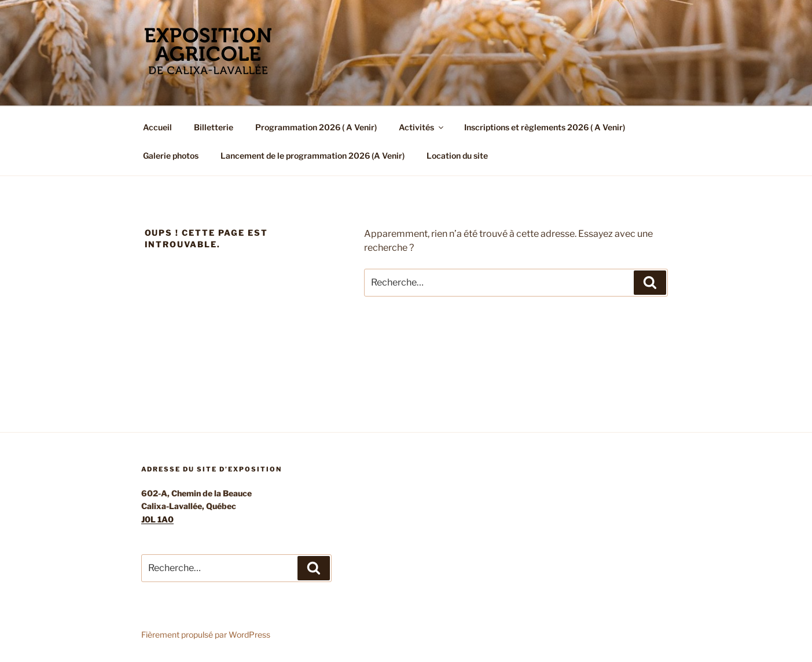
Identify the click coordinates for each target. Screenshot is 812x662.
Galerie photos (171, 156)
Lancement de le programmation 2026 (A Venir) (313, 156)
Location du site (457, 156)
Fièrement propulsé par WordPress (206, 634)
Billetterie (214, 127)
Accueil (157, 127)
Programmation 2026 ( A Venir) (316, 127)
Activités (422, 127)
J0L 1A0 (157, 519)
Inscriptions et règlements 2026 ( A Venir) (545, 127)
